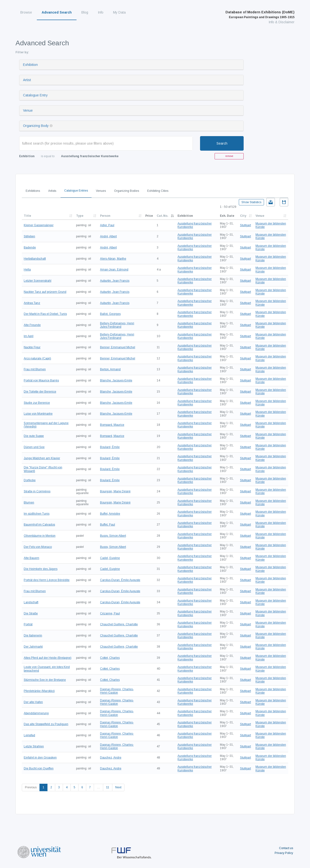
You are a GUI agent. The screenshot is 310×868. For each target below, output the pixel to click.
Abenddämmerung (36, 713)
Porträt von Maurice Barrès (41, 380)
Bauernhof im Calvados (39, 525)
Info (101, 12)
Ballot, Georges (110, 314)
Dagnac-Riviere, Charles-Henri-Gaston (117, 691)
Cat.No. (163, 216)
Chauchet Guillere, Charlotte (119, 624)
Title (27, 216)
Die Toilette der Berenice (40, 392)
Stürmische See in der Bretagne (45, 680)
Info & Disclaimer (282, 22)
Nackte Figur (32, 347)
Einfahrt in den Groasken (40, 758)
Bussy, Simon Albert (113, 536)
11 (108, 787)
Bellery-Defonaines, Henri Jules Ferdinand (117, 325)
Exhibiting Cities (158, 191)
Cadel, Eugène (110, 558)
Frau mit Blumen (35, 369)
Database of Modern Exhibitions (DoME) (260, 15)
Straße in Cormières (37, 491)
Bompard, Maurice (112, 425)
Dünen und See (34, 447)
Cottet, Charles (110, 658)
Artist (27, 80)
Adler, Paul (107, 225)
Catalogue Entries (76, 191)
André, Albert (108, 236)
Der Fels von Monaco (38, 547)
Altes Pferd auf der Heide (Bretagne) (48, 658)
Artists (52, 191)
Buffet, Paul (108, 525)
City (243, 216)
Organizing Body (36, 126)
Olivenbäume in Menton (40, 536)
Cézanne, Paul (110, 613)
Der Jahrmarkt (33, 647)
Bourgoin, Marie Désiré (115, 491)
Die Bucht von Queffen (39, 768)
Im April (29, 336)
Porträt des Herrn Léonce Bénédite (47, 580)
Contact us (286, 848)
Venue (28, 110)
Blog (85, 12)
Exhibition (30, 65)
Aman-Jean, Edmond (114, 270)
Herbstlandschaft (35, 259)
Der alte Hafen (33, 702)
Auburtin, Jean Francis (115, 281)
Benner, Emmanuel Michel (118, 347)
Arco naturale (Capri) (37, 358)
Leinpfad (29, 735)
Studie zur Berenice (37, 403)
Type (80, 216)
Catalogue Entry (35, 95)
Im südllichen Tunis (37, 514)
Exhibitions (33, 191)
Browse (26, 12)
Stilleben (29, 236)
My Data (119, 12)
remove (229, 156)
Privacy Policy (284, 853)
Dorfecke (30, 480)
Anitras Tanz (32, 303)
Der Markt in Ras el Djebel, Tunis (45, 314)
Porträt (28, 624)
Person (105, 216)
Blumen (29, 503)
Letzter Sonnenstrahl (38, 281)
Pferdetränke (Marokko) (39, 691)
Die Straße (31, 613)
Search (222, 143)
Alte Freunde (32, 325)
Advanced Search (57, 12)
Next (118, 787)
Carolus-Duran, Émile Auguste (120, 580)
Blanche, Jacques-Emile (116, 380)
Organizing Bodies (127, 191)
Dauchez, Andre (111, 758)
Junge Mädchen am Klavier (42, 458)
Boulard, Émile (110, 447)
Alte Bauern (31, 558)
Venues (101, 191)
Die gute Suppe (34, 436)
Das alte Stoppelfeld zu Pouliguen (46, 724)
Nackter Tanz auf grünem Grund (45, 292)
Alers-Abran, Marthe (113, 259)
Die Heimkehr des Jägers (41, 569)
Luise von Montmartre (38, 414)
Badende (30, 248)
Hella (27, 270)
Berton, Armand (110, 369)
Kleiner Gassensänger (39, 225)
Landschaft (31, 602)
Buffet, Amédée (110, 514)
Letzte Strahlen (34, 746)
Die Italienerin (33, 635)
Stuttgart (245, 225)
